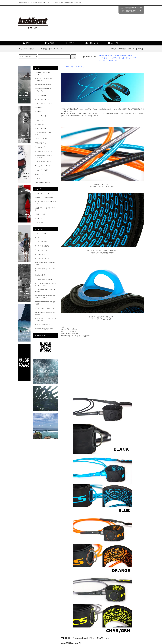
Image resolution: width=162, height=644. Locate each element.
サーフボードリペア (41, 254)
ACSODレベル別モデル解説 (123, 55)
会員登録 (49, 43)
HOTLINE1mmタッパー (106, 55)
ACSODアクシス (114, 61)
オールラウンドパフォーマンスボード (45, 203)
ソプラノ (115, 58)
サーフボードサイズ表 (42, 258)
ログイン (70, 43)
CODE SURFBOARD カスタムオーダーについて (45, 291)
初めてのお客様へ (41, 275)
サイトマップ (39, 238)
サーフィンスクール (41, 250)
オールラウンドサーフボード (44, 198)
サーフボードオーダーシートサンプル (45, 270)
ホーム (63, 67)
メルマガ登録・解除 (124, 49)
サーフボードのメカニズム (43, 279)
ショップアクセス (41, 233)
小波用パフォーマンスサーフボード (45, 209)
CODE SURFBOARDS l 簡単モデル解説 (45, 303)
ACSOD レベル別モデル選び (44, 329)
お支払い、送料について (43, 325)
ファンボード (39, 222)
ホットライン (103, 61)
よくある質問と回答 (41, 242)
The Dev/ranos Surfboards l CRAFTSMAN (45, 313)
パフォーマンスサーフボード (44, 193)
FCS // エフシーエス (73, 67)
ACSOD (134, 58)
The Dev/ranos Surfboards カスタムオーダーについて (45, 297)
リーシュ (83, 67)
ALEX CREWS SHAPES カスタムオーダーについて (45, 284)
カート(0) (113, 43)
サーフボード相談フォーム (28, 49)
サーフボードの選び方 (42, 246)
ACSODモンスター (105, 58)
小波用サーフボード (41, 214)
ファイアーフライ (125, 58)
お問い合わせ (92, 43)
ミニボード (39, 218)
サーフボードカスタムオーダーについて (45, 264)
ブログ (114, 49)
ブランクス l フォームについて (45, 308)
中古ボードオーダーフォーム (51, 49)
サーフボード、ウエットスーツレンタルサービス (45, 319)
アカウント (28, 43)
